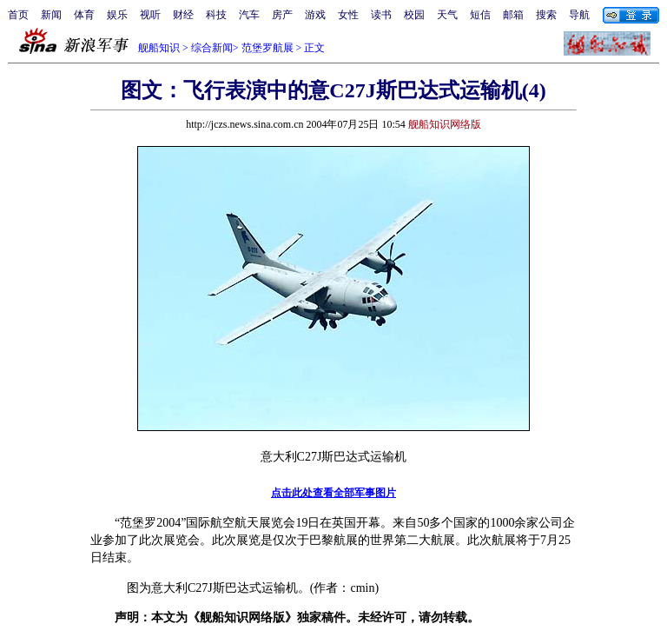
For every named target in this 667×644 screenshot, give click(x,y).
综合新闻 (212, 48)
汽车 (249, 15)
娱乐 (117, 15)
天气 (447, 15)
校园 (414, 15)
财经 (183, 15)
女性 (348, 15)
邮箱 (513, 15)
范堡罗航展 (267, 48)
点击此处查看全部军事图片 (333, 493)
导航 (579, 15)
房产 (282, 15)
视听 (150, 15)
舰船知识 (159, 48)
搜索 (546, 15)
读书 (381, 15)
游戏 (315, 15)
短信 (480, 15)
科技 (216, 15)
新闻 (51, 15)
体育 (84, 15)
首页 (18, 15)
